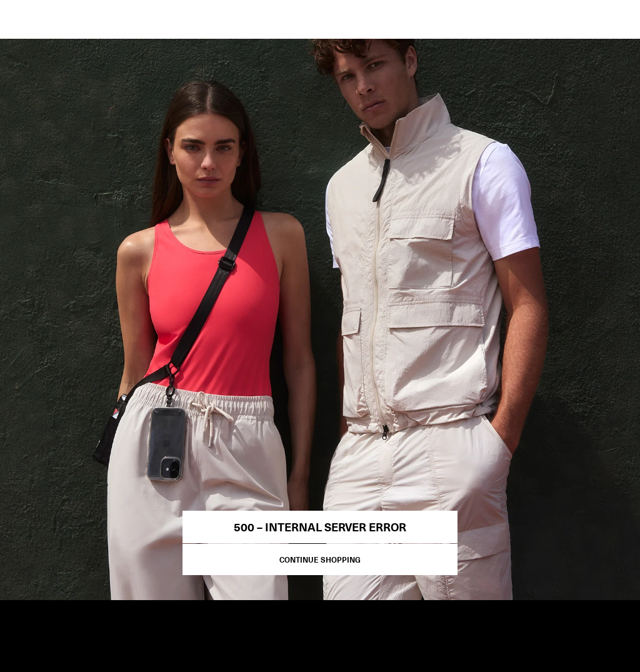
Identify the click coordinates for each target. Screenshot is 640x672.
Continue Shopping (320, 559)
